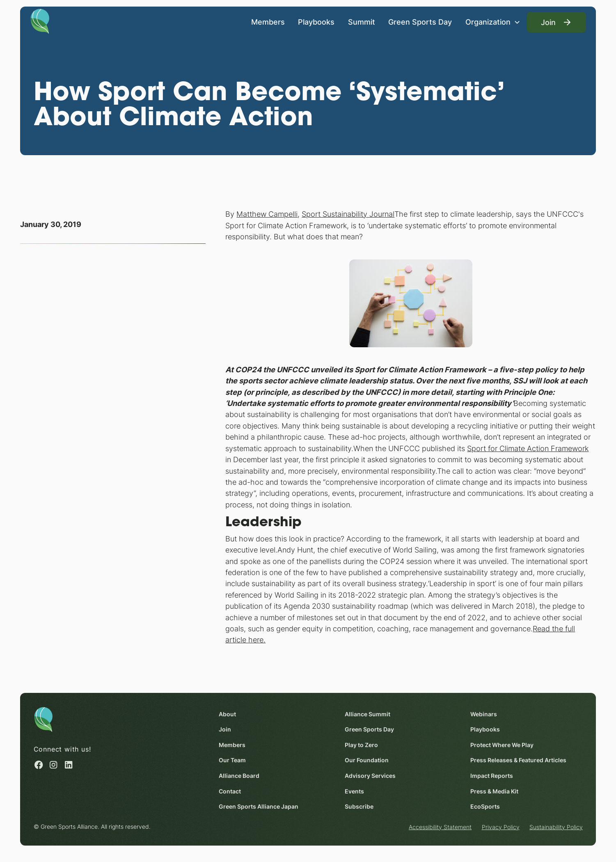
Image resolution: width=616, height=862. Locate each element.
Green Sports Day (420, 22)
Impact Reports (492, 776)
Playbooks (316, 22)
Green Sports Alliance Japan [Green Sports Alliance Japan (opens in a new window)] (259, 806)
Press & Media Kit (494, 791)
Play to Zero (361, 745)
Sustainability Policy (556, 827)
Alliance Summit (367, 714)
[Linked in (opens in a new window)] (68, 765)
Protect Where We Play (502, 745)
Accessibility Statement (440, 827)
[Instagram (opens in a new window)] (53, 765)
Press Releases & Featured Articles (518, 760)
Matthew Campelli (267, 214)
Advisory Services (370, 776)
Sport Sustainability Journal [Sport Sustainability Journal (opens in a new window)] (348, 214)
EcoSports (485, 806)
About (227, 714)
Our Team (232, 760)
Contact (230, 791)
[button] (493, 22)
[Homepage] (40, 21)
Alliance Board (239, 776)
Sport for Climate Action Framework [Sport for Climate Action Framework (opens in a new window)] (528, 448)
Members (268, 22)
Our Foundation (366, 760)
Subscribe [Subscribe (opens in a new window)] (359, 806)
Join (225, 729)
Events (354, 791)
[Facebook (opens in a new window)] (38, 765)
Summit (362, 22)
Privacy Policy (500, 827)
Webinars (484, 714)
